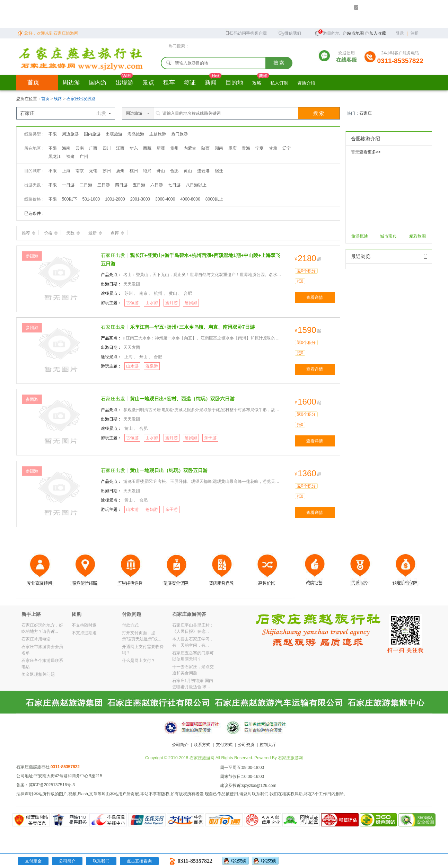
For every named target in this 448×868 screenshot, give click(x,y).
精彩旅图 (418, 236)
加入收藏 (378, 33)
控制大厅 (268, 745)
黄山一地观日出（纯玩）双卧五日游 (169, 470)
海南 (66, 148)
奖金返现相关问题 (38, 674)
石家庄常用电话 (36, 639)
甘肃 (273, 148)
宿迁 (219, 171)
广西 (93, 148)
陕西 (205, 148)
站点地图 (355, 33)
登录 (400, 33)
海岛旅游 (136, 134)
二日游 (86, 185)
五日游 (139, 185)
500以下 (70, 199)
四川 (107, 148)
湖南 (219, 148)
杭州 (134, 171)
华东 (134, 148)
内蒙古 (190, 148)
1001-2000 (115, 199)
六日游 (157, 185)
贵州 (174, 148)
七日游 (174, 185)
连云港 (203, 171)
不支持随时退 (84, 625)
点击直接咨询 (139, 861)
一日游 (68, 185)
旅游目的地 (327, 32)
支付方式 (224, 745)
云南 (80, 148)
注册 (415, 33)
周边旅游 (70, 134)
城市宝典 (388, 236)
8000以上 (214, 199)
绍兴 (147, 171)
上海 (66, 171)
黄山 (188, 171)
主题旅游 (158, 134)
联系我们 (101, 861)
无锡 (93, 171)
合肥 (174, 171)
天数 (73, 233)
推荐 (29, 233)
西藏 (147, 148)
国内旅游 (92, 134)
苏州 (107, 171)
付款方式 (130, 625)
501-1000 (91, 199)
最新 (95, 233)
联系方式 (202, 745)
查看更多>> (370, 152)
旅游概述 (360, 236)
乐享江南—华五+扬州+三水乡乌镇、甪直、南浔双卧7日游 (192, 327)
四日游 (121, 185)
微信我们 (290, 33)
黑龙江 (55, 157)
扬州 (120, 171)
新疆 (161, 148)
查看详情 (315, 298)
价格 (51, 233)
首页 (33, 83)
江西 (120, 148)
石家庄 (366, 113)
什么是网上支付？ (139, 661)
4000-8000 (190, 199)
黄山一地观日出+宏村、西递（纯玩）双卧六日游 (182, 399)
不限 (53, 134)
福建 (70, 157)
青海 (246, 148)
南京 (80, 171)
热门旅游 (179, 134)
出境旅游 (114, 134)
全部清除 (425, 256)
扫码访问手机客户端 (246, 33)
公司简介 (180, 745)
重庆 (232, 148)
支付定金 (33, 861)
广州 (84, 157)
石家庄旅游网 (290, 758)
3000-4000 (165, 199)
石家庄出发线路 (81, 99)
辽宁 (287, 148)
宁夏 (260, 148)
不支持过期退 (84, 633)
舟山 (161, 171)
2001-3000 (140, 199)
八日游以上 (196, 185)
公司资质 (246, 745)
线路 (58, 99)
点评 (117, 233)
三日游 (104, 185)
